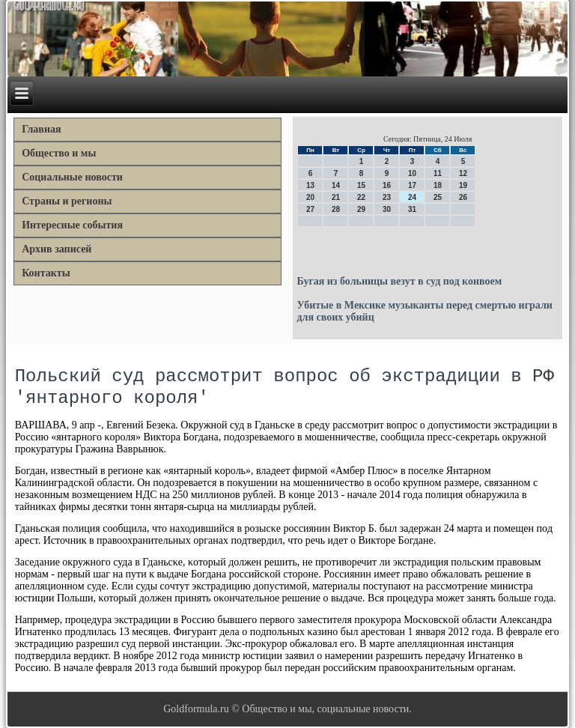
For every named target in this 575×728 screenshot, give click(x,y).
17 (412, 185)
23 (387, 197)
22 (361, 197)
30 (387, 209)
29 (361, 209)
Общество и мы (59, 153)
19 (463, 185)
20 (310, 197)
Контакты (46, 273)
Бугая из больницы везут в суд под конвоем (399, 281)
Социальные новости (72, 177)
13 (310, 185)
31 (412, 209)
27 (310, 209)
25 (438, 197)
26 (463, 197)
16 (387, 185)
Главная (41, 129)
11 (438, 173)
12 (463, 173)
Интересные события (72, 225)
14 (336, 185)
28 (336, 209)
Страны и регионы (67, 201)
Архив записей (57, 249)
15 (361, 185)
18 (438, 185)
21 (336, 197)
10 (412, 173)
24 (412, 197)
